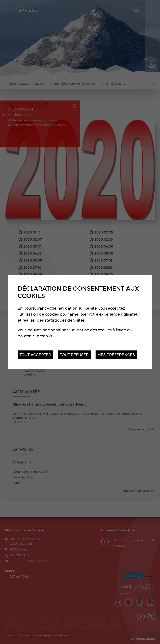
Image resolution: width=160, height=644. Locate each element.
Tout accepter (35, 355)
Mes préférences (116, 355)
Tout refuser (74, 355)
